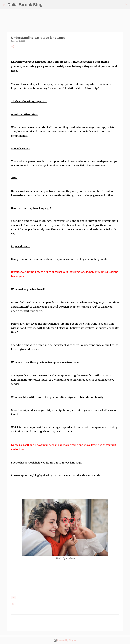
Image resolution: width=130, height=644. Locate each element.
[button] (13, 46)
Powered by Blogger (65, 640)
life (14, 598)
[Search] (126, 5)
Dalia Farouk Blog (25, 5)
